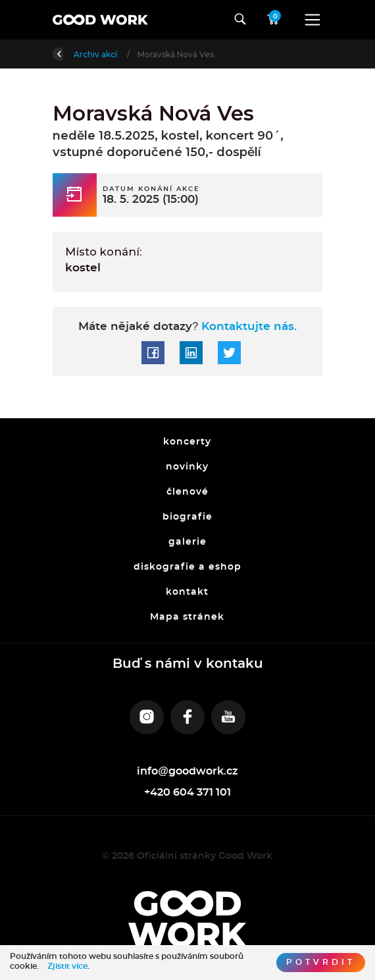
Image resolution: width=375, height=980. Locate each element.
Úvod (121, 54)
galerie (187, 542)
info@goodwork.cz (187, 771)
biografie (187, 517)
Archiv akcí (174, 54)
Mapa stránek (188, 617)
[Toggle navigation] (312, 20)
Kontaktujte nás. (247, 327)
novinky (188, 467)
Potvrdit (321, 962)
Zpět (71, 53)
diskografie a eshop (187, 567)
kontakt (188, 592)
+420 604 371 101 (187, 792)
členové (187, 492)
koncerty (188, 443)
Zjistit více (67, 966)
